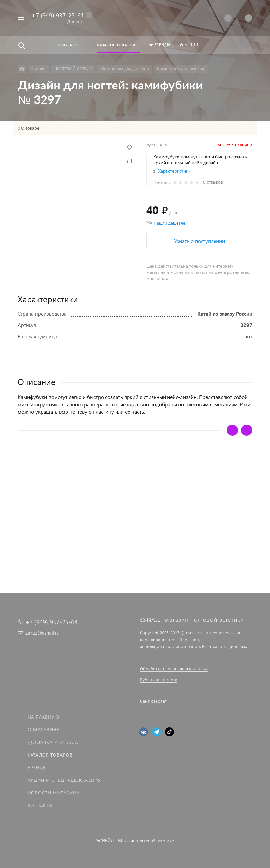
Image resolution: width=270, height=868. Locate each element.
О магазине (43, 729)
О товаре (30, 128)
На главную (43, 717)
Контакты (40, 805)
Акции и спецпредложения (64, 780)
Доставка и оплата (53, 742)
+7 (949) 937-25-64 (58, 15)
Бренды (37, 767)
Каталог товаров (50, 755)
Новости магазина (54, 793)
